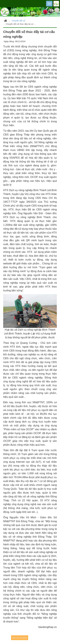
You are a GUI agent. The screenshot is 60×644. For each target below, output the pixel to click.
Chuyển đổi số (18, 21)
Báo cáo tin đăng (20, 638)
